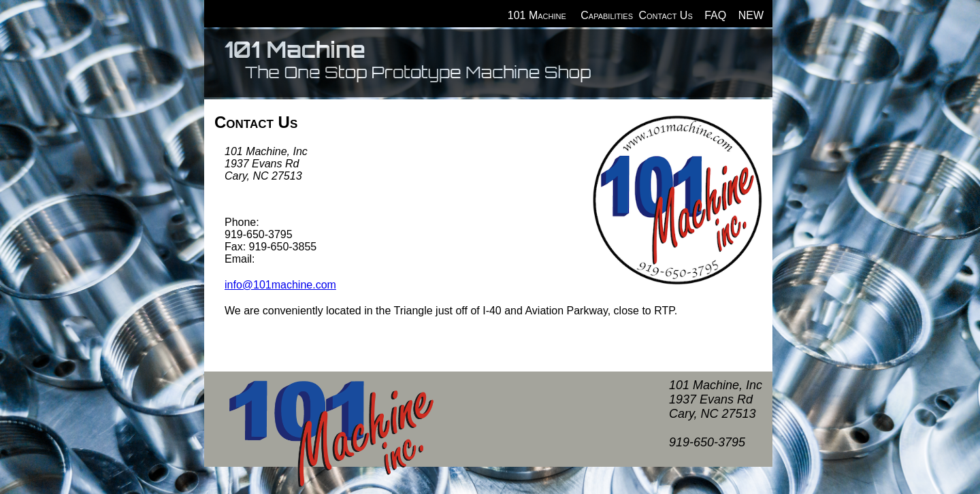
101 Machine (537, 15)
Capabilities (607, 15)
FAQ (715, 15)
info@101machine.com (280, 285)
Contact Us (665, 15)
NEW (751, 15)
